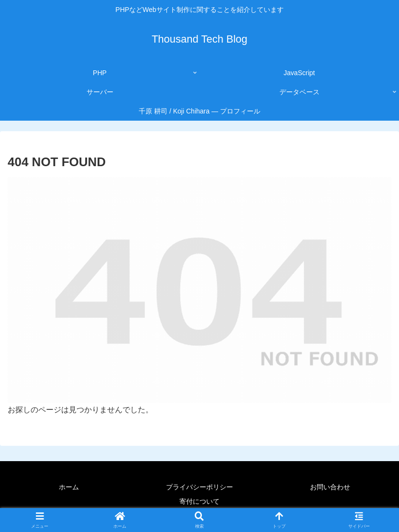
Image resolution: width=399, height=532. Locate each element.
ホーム (69, 487)
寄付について (199, 501)
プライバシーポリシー (199, 487)
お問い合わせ (330, 487)
